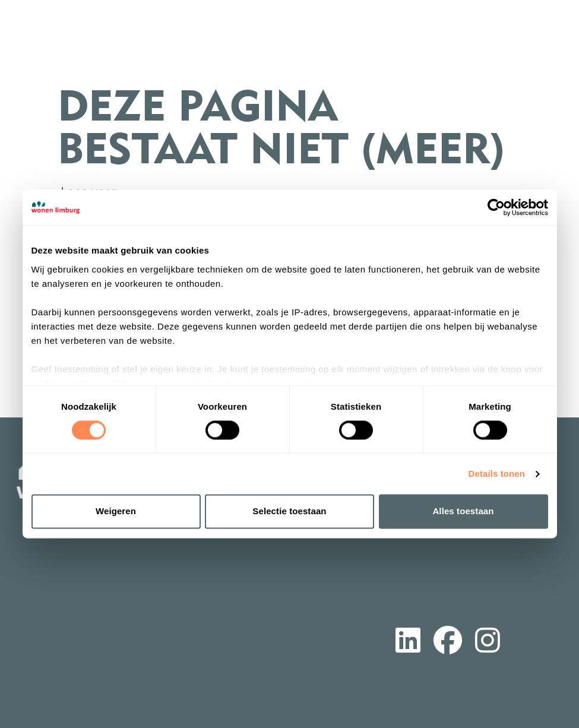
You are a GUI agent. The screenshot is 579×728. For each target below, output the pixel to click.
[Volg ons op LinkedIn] (408, 642)
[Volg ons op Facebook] (448, 642)
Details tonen (497, 474)
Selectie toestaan (289, 512)
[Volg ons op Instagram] (488, 642)
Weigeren (116, 512)
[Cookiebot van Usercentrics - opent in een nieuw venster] (496, 207)
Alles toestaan (463, 512)
